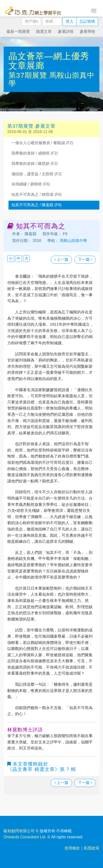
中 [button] (18, 258)
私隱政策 (92, 848)
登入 (70, 21)
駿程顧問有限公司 (19, 831)
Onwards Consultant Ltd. (25, 837)
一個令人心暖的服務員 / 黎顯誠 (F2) (42, 143)
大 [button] (26, 258)
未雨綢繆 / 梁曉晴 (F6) (31, 184)
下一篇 (85, 259)
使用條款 (72, 848)
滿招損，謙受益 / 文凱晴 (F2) (36, 174)
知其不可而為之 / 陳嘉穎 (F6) (36, 205)
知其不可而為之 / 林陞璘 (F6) (36, 194)
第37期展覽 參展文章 (31, 126)
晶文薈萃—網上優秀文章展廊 (49, 61)
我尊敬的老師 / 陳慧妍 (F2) (35, 164)
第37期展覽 (29, 75)
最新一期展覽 (18, 32)
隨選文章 (44, 32)
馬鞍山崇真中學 (73, 241)
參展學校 (87, 32)
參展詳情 (66, 32)
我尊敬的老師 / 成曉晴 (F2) (35, 153)
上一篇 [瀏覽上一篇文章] (61, 259)
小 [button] (11, 258)
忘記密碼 (87, 21)
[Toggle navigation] (94, 10)
